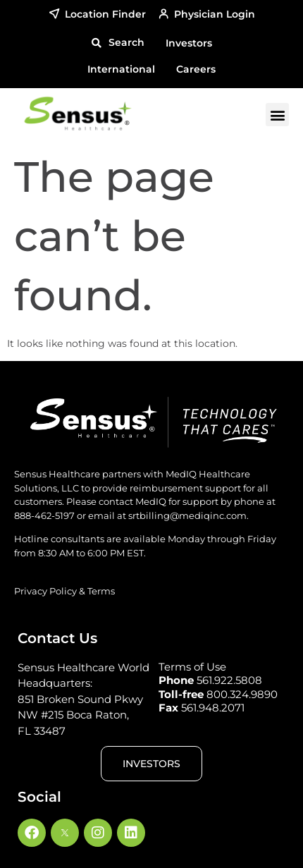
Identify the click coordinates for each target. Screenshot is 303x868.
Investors (189, 43)
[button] (118, 43)
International (121, 69)
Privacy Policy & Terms (64, 591)
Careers (196, 69)
